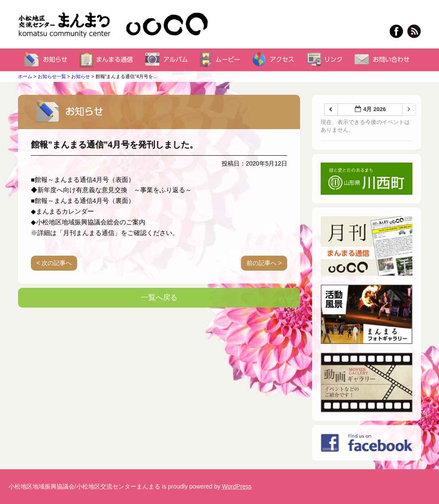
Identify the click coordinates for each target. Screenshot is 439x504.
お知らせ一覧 (52, 76)
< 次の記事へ (54, 263)
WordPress (237, 486)
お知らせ (81, 76)
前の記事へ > (264, 263)
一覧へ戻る (159, 297)
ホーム (25, 76)
